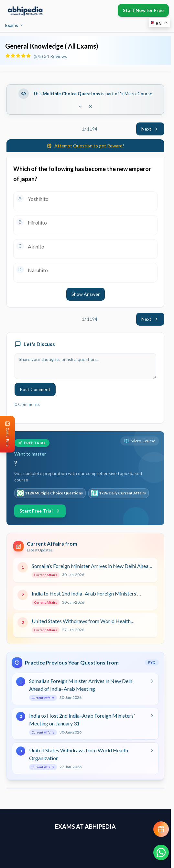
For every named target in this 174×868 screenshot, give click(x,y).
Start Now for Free (143, 10)
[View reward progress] (161, 829)
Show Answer (86, 294)
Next (150, 129)
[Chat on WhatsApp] (161, 852)
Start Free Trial (40, 511)
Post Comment (35, 389)
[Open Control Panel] (5, 434)
